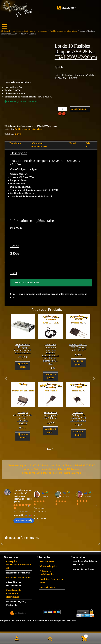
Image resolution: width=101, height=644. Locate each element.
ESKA (18, 134)
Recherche (51, 638)
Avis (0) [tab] (88, 145)
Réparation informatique (18, 578)
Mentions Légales (48, 566)
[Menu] (6, 26)
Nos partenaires (47, 587)
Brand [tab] (73, 143)
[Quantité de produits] (62, 109)
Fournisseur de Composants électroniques (13, 594)
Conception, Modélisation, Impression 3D (18, 565)
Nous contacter (47, 561)
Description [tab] (15, 143)
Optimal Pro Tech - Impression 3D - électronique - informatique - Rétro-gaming (23, 496)
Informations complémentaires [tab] (39, 145)
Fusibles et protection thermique (28, 129)
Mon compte (17, 638)
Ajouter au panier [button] (23, 365)
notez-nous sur (24, 521)
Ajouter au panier (80, 109)
